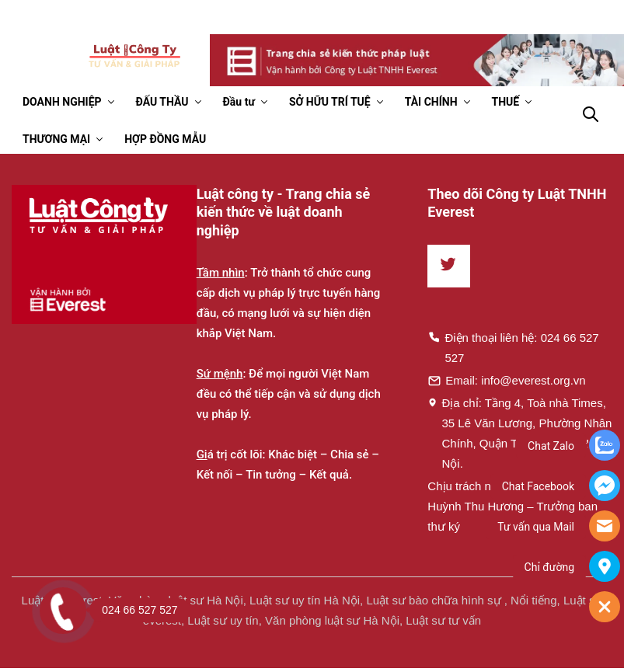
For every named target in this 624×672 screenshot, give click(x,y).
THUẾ (506, 102)
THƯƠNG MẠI (56, 139)
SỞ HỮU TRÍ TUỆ (330, 102)
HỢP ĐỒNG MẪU (165, 139)
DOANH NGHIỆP (62, 102)
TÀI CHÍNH (431, 102)
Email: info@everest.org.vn (506, 380)
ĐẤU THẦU (162, 102)
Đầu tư (239, 102)
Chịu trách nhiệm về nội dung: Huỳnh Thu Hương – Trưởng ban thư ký (512, 506)
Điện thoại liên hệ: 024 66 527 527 (513, 347)
